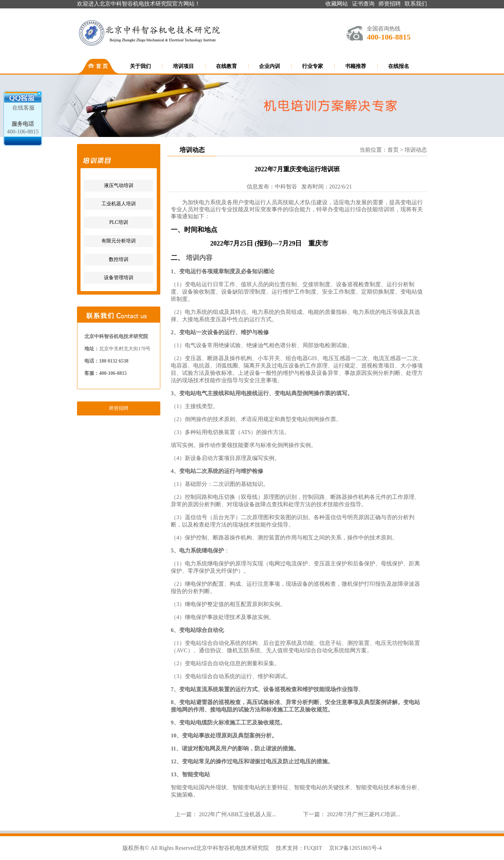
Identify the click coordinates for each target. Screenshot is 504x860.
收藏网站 (337, 4)
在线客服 (23, 108)
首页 (393, 150)
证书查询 (363, 4)
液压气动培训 (119, 185)
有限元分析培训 (119, 241)
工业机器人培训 (119, 204)
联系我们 (416, 4)
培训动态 (416, 150)
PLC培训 (119, 222)
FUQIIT (313, 848)
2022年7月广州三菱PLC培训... (363, 814)
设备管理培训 (119, 278)
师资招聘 (390, 4)
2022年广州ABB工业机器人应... (237, 814)
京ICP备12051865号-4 (355, 848)
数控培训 (119, 259)
